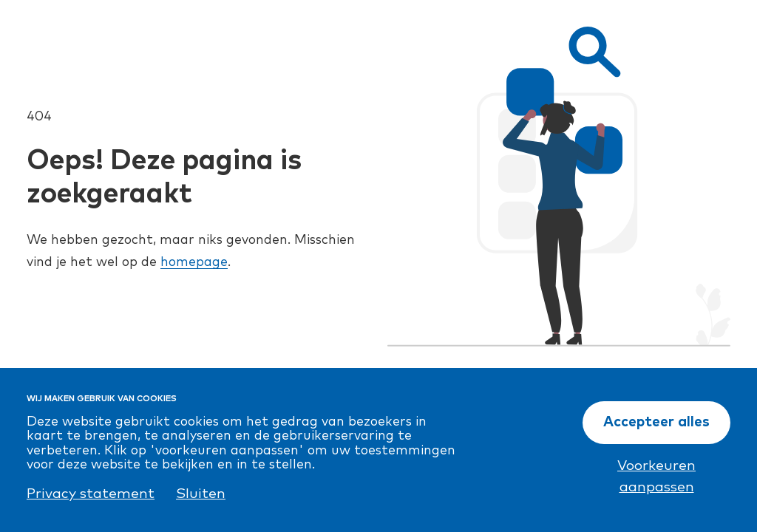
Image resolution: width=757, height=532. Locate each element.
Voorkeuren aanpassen (656, 477)
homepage (194, 262)
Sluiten (201, 494)
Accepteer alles (656, 422)
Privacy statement (91, 494)
